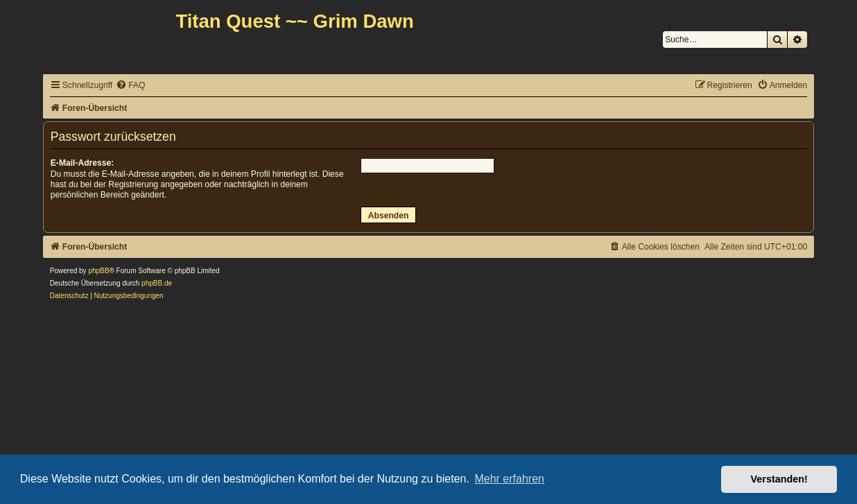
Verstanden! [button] (779, 479)
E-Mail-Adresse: (82, 163)
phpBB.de (157, 283)
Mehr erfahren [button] (509, 479)
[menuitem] (130, 86)
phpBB (98, 271)
